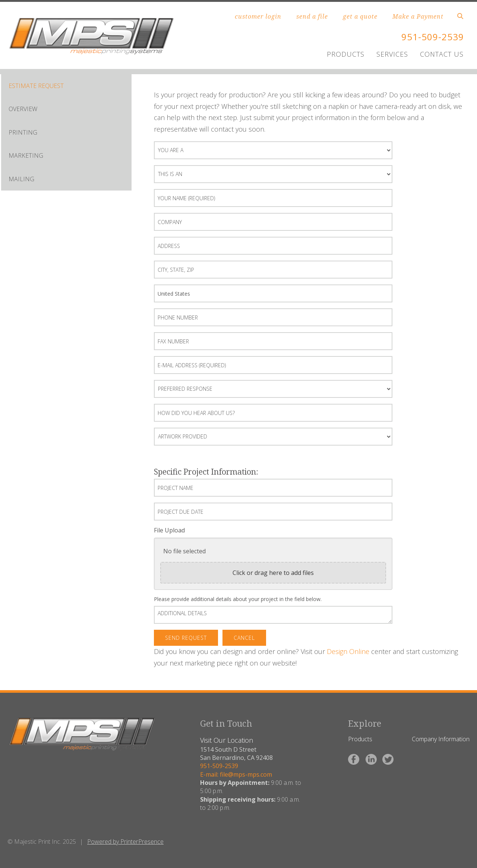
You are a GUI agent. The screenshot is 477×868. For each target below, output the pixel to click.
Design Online (348, 651)
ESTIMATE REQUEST (36, 86)
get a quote (360, 16)
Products (360, 739)
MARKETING (26, 155)
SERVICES (392, 54)
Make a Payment (418, 16)
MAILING (21, 179)
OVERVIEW (23, 109)
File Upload (169, 530)
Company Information (441, 739)
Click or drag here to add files (273, 573)
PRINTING (23, 132)
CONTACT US (442, 54)
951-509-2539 (433, 37)
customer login (258, 16)
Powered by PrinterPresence (125, 842)
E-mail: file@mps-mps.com (236, 774)
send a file (312, 16)
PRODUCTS (346, 54)
